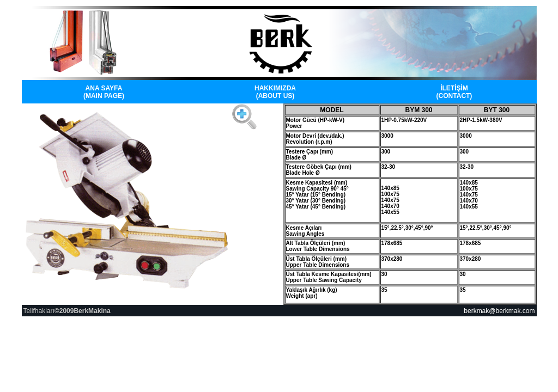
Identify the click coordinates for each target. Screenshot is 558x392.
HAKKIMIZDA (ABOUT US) (275, 92)
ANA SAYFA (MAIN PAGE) (104, 92)
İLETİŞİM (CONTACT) (454, 92)
